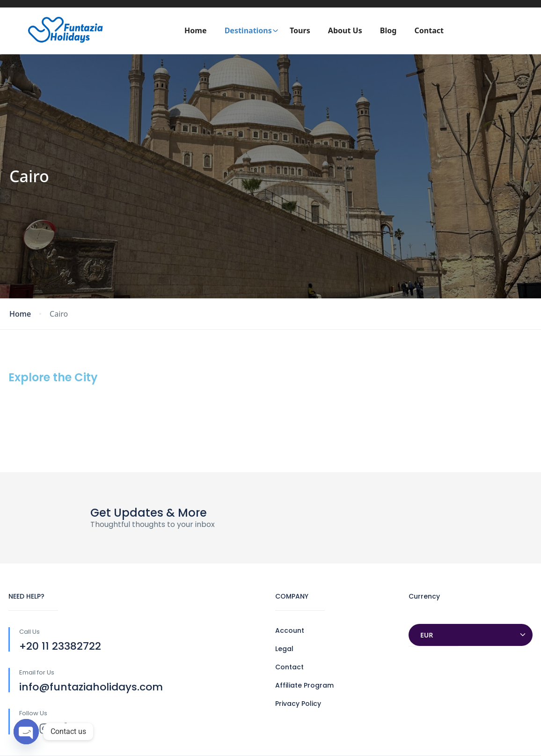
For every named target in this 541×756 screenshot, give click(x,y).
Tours (300, 30)
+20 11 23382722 (60, 646)
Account (290, 630)
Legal (284, 649)
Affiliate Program (304, 685)
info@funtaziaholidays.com (91, 687)
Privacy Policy (298, 704)
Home (195, 30)
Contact (429, 30)
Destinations (252, 30)
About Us (345, 30)
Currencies (427, 615)
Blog (388, 30)
